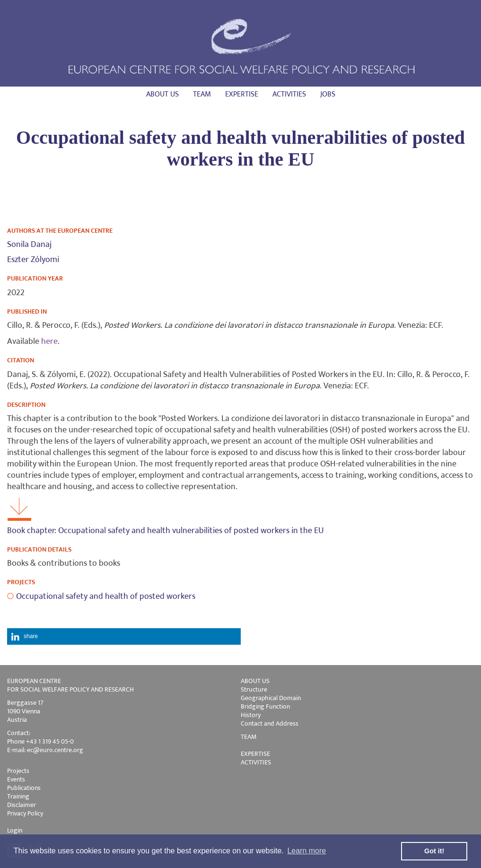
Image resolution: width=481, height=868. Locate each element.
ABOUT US (255, 681)
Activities (289, 94)
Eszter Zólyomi (33, 260)
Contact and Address (270, 723)
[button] (124, 636)
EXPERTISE (255, 754)
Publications (24, 788)
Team (202, 94)
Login (15, 830)
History (251, 715)
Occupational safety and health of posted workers (106, 596)
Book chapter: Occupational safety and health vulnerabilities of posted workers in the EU (166, 531)
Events (16, 779)
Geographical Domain (271, 698)
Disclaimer (22, 805)
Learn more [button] (306, 851)
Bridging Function (265, 706)
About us (162, 94)
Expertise (242, 94)
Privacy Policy (25, 813)
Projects (18, 771)
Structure (254, 689)
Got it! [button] (434, 851)
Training (18, 796)
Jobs (328, 94)
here (49, 342)
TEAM (249, 737)
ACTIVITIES (256, 762)
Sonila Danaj (29, 245)
